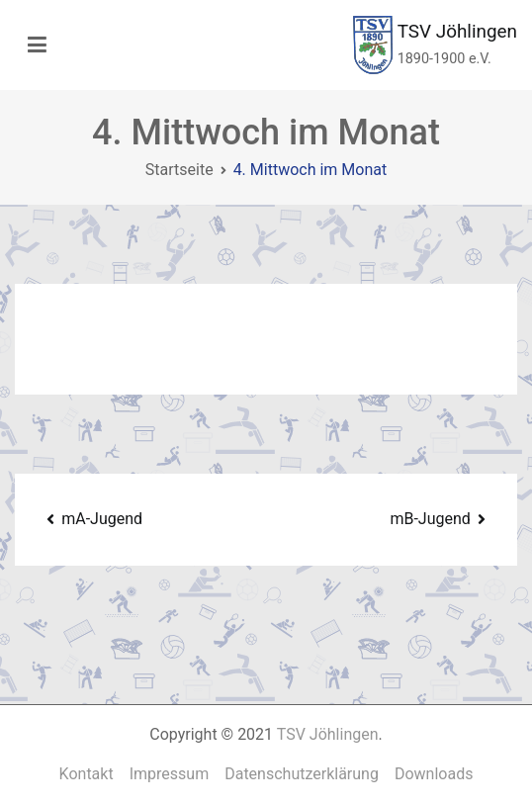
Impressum (170, 774)
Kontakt (87, 774)
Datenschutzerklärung (302, 774)
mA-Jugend (102, 519)
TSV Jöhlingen (457, 31)
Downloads (434, 774)
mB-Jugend (430, 519)
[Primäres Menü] (37, 45)
